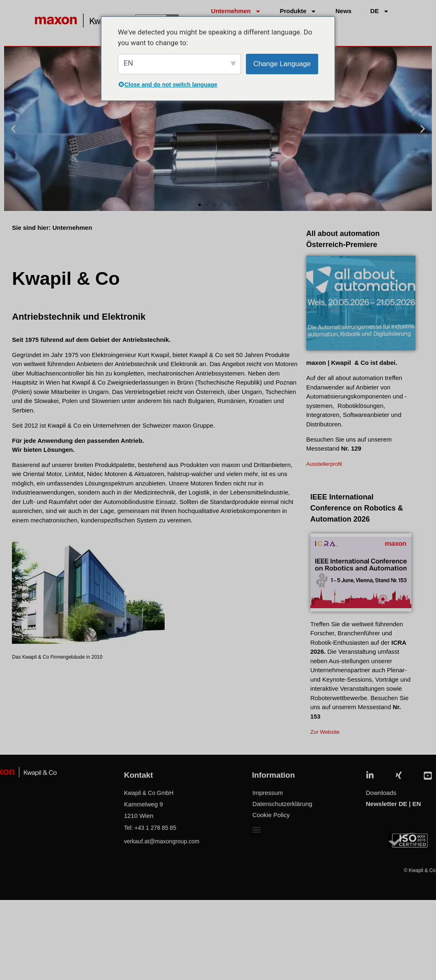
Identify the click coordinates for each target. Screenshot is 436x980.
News (343, 11)
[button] (13, 129)
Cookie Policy (271, 815)
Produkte (298, 11)
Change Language (282, 64)
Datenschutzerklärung (282, 804)
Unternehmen (236, 11)
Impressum (268, 793)
